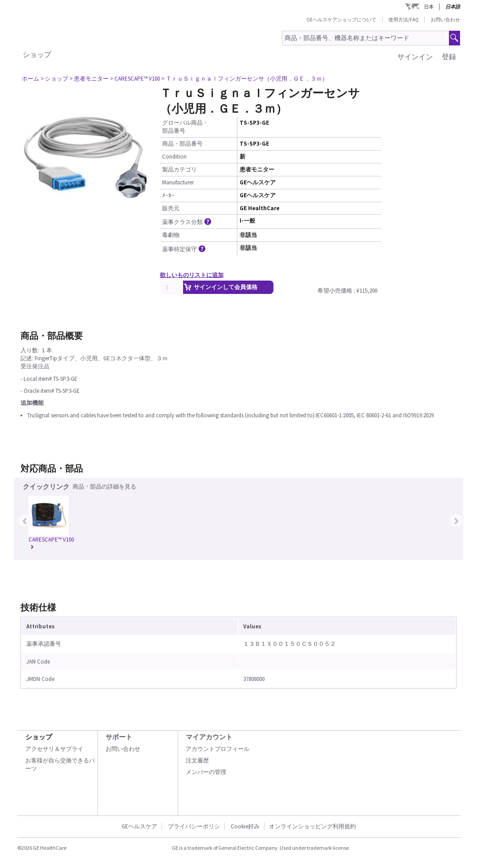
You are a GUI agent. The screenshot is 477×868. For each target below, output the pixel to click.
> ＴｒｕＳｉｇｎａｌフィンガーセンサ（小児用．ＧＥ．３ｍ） (245, 79)
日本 (429, 7)
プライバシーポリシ (194, 826)
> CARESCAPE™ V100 (135, 79)
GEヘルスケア (139, 826)
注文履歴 (197, 760)
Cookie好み (245, 826)
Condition (174, 157)
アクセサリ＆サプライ (54, 749)
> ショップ (54, 79)
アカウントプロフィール (218, 749)
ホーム (31, 79)
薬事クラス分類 (187, 222)
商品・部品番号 (182, 144)
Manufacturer (178, 182)
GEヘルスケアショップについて (341, 20)
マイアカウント (209, 737)
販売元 (171, 208)
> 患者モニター (89, 79)
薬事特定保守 (184, 249)
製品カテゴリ (179, 169)
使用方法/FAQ (404, 20)
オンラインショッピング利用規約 (312, 826)
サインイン (415, 57)
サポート (119, 737)
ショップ (37, 54)
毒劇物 (171, 235)
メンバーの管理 (206, 772)
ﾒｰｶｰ (168, 195)
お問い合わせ (445, 20)
